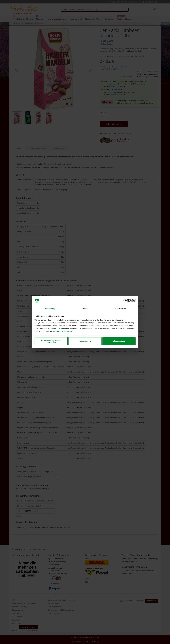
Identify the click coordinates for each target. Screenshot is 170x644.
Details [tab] (85, 308)
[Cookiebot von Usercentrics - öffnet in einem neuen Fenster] (125, 301)
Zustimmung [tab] (50, 308)
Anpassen (85, 341)
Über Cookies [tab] (120, 308)
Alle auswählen (119, 341)
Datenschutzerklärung (62, 331)
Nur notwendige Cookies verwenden (51, 341)
